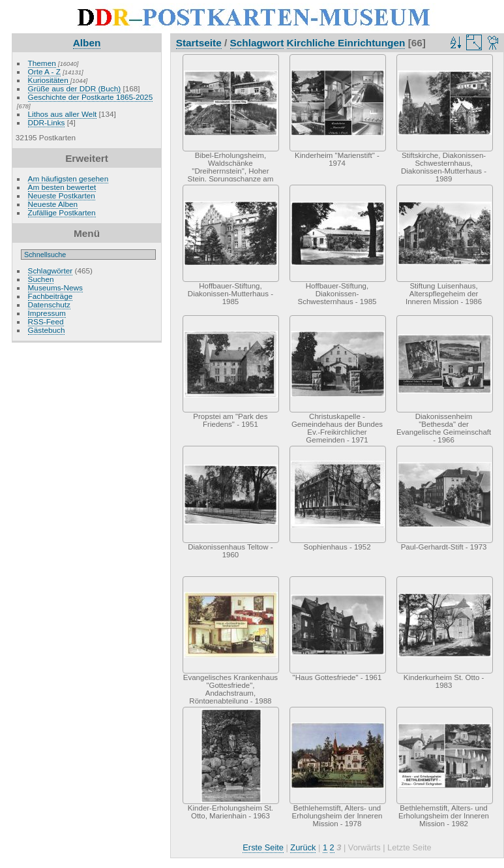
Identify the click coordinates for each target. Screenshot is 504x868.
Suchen (41, 279)
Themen (42, 63)
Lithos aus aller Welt (63, 114)
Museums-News (55, 287)
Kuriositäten (49, 80)
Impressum (47, 313)
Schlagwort (257, 43)
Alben (87, 43)
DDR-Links (47, 122)
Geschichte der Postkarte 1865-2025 (91, 97)
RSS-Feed (46, 321)
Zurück (303, 847)
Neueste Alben (53, 204)
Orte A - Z (44, 71)
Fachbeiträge (51, 296)
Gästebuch (47, 330)
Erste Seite (263, 847)
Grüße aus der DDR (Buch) (75, 88)
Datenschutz (49, 304)
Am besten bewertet (62, 187)
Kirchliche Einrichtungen (346, 43)
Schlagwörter (51, 271)
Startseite (199, 43)
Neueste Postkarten (62, 195)
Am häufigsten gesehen (68, 178)
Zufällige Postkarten (62, 212)
